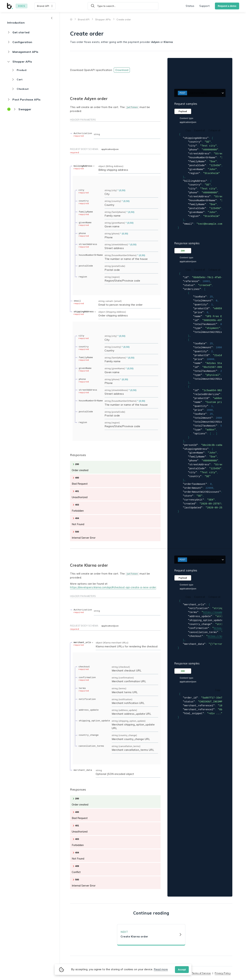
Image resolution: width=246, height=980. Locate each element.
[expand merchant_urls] (84, 642)
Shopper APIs (103, 19)
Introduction (16, 23)
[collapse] (180, 139)
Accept (182, 970)
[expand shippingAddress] (85, 312)
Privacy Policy (223, 973)
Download (122, 70)
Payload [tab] (183, 111)
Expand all (200, 130)
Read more (161, 969)
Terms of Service (201, 973)
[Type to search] (123, 6)
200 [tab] (183, 251)
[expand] (191, 435)
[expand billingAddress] (84, 166)
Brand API (84, 19)
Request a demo (227, 6)
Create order (124, 19)
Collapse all (214, 130)
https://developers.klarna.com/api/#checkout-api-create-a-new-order (113, 587)
